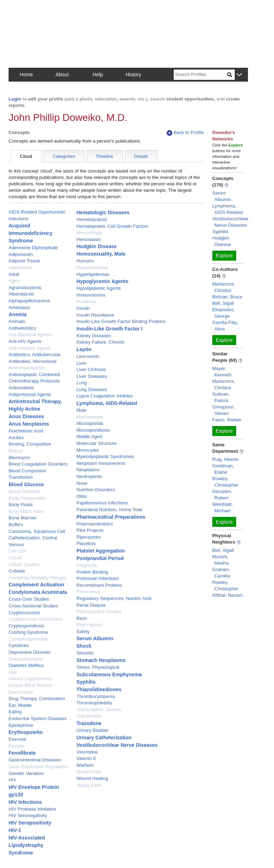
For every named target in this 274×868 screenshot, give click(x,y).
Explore (224, 256)
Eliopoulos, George (224, 313)
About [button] (62, 75)
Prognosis (87, 565)
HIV (12, 780)
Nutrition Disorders (96, 490)
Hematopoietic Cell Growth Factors (112, 226)
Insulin (83, 308)
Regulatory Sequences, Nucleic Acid (114, 598)
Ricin (82, 618)
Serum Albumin (95, 638)
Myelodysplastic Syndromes (105, 456)
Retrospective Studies (99, 612)
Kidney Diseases (94, 336)
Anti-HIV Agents (25, 341)
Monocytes (88, 450)
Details (141, 156)
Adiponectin (21, 254)
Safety (83, 631)
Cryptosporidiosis (26, 626)
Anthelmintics (22, 328)
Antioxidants (21, 388)
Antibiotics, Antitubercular (35, 355)
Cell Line (18, 551)
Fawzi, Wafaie (227, 420)
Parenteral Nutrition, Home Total (109, 510)
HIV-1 (15, 830)
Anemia (18, 314)
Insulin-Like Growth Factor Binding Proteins (121, 321)
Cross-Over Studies (29, 599)
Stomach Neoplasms (101, 660)
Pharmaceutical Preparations (111, 517)
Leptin (84, 349)
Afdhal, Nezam (227, 595)
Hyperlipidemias (93, 274)
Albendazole (21, 294)
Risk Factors (89, 625)
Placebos (86, 543)
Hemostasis (88, 239)
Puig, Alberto (225, 459)
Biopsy (16, 451)
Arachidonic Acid (26, 431)
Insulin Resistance (95, 315)
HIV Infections (25, 802)
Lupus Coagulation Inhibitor (105, 396)
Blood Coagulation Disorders (38, 464)
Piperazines (88, 537)
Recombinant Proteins (99, 585)
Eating (15, 712)
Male (81, 410)
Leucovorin (88, 356)
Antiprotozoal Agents (30, 394)
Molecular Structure (97, 443)
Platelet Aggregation (101, 551)
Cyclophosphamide (28, 639)
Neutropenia (89, 476)
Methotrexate (90, 417)
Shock (84, 646)
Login (15, 99)
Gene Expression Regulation (38, 767)
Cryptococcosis (24, 613)
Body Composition (27, 498)
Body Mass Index (26, 511)
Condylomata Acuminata (38, 592)
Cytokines (19, 645)
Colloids (17, 571)
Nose (82, 483)
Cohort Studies (24, 564)
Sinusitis (85, 653)
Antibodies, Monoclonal (32, 361)
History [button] (133, 75)
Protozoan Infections (98, 578)
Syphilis (86, 682)
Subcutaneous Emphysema (109, 674)
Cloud (26, 156)
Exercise (17, 739)
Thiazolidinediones (99, 689)
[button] (239, 75)
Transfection (89, 716)
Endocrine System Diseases (38, 718)
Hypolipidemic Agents (98, 288)
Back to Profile (185, 133)
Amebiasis (19, 307)
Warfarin (85, 765)
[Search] (201, 75)
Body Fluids (21, 505)
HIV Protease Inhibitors (32, 809)
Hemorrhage (89, 233)
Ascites (16, 438)
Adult (14, 274)
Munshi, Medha (220, 560)
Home (26, 75)
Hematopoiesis (92, 219)
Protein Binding (92, 572)
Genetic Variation (26, 773)
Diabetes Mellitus (26, 665)
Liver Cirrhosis (91, 369)
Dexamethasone (26, 659)
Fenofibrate (22, 753)
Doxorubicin (21, 692)
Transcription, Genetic (99, 710)
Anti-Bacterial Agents (30, 335)
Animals (17, 321)
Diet (13, 672)
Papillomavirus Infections (102, 503)
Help (98, 75)
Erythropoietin (26, 732)
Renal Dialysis (91, 605)
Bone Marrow (22, 518)
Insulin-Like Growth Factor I (109, 329)
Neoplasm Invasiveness (101, 463)
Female (16, 746)
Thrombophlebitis (94, 703)
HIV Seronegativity (28, 815)
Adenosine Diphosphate (33, 248)
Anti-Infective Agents (30, 348)
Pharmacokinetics (95, 524)
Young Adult (89, 785)
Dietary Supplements (30, 679)
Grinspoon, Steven (224, 410)
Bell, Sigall (223, 303)
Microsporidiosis (93, 430)
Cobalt (15, 558)
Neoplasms (88, 470)
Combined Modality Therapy (37, 578)
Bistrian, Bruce (227, 297)
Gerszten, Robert (222, 495)
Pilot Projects (90, 530)
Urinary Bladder (92, 730)
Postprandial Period (100, 558)
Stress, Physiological (98, 667)
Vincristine (87, 752)
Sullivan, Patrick (221, 397)
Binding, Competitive (30, 444)
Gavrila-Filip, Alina (225, 326)
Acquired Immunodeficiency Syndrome (31, 233)
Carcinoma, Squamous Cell (37, 531)
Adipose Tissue (24, 261)
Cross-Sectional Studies (33, 606)
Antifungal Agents (27, 368)
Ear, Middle (20, 705)
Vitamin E (86, 758)
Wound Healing (92, 778)
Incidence (86, 301)
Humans (85, 261)
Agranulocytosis (25, 287)
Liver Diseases (92, 376)
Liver (81, 363)
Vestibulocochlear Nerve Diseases (117, 745)
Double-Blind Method (30, 685)
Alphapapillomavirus (29, 301)
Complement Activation (36, 585)
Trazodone (89, 723)
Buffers (16, 525)
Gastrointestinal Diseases (35, 760)
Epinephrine (21, 725)
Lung (82, 383)
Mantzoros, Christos (224, 287)
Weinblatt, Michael (223, 507)
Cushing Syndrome (28, 632)
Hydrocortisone (92, 268)
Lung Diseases (92, 389)
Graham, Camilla (221, 573)
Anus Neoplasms (29, 424)
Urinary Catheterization (104, 738)
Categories (64, 156)
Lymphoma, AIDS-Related (107, 403)
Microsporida (90, 423)
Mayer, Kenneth (222, 372)
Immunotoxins (91, 295)
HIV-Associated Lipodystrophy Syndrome (27, 845)
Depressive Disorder (30, 652)
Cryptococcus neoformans (35, 619)
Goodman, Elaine (223, 469)
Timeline (105, 156)
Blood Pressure (24, 491)
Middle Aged (89, 436)
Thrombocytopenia (96, 696)
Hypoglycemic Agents (102, 281)
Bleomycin (19, 458)
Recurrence (88, 592)
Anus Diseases (26, 416)
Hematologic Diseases (103, 212)
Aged (14, 281)
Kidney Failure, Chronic (100, 342)
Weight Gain (89, 772)
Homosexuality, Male (101, 254)
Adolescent (20, 268)
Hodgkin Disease (97, 246)
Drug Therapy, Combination (37, 698)
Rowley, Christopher (225, 482)
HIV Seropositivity (30, 823)
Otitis (82, 496)
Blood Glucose (26, 484)
